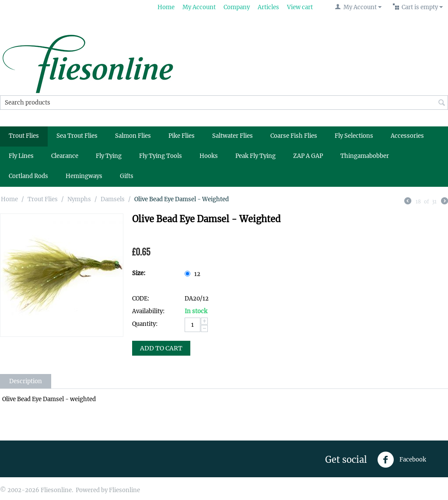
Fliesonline (124, 490)
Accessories (407, 136)
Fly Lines (21, 156)
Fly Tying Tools (161, 156)
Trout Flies (24, 136)
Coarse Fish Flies (294, 136)
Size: (139, 273)
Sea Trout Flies (77, 136)
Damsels (113, 199)
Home (166, 7)
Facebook (402, 460)
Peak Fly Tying (255, 156)
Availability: (148, 311)
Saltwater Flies (233, 136)
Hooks (209, 156)
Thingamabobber (365, 156)
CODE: (141, 299)
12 (193, 274)
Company (237, 7)
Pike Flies (182, 136)
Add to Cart (161, 348)
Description (26, 381)
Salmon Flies (133, 136)
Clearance (65, 156)
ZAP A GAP (308, 156)
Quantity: (145, 324)
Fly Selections (354, 136)
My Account (199, 7)
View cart (300, 7)
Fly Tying (109, 156)
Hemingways (84, 176)
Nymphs (79, 199)
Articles (268, 7)
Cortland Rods (28, 176)
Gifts (127, 176)
